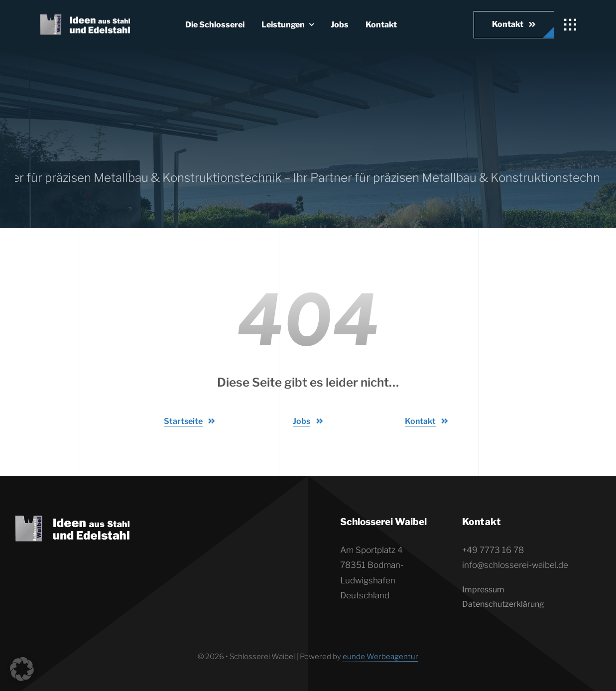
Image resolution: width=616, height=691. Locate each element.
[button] (22, 669)
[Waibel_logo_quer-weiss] (85, 18)
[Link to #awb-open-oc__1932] (570, 25)
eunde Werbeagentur (380, 657)
